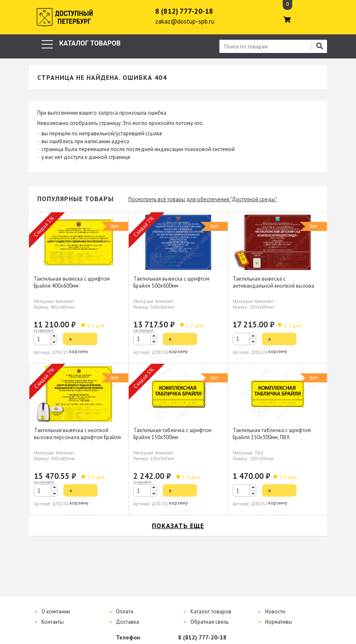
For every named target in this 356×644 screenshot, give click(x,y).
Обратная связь (209, 622)
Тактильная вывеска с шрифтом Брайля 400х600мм (72, 282)
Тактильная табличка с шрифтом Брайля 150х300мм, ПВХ (272, 434)
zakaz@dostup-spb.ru (185, 21)
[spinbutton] (45, 339)
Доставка (127, 622)
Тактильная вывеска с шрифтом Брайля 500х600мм (171, 282)
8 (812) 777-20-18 (184, 11)
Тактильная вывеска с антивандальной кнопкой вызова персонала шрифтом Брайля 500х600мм (273, 289)
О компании (56, 612)
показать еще (178, 526)
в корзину (79, 340)
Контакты (53, 622)
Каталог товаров (211, 612)
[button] (54, 336)
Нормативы (279, 622)
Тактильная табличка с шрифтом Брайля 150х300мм (172, 434)
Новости (275, 612)
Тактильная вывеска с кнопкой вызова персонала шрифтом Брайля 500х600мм (77, 437)
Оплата (125, 612)
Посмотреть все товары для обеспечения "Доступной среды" (203, 199)
